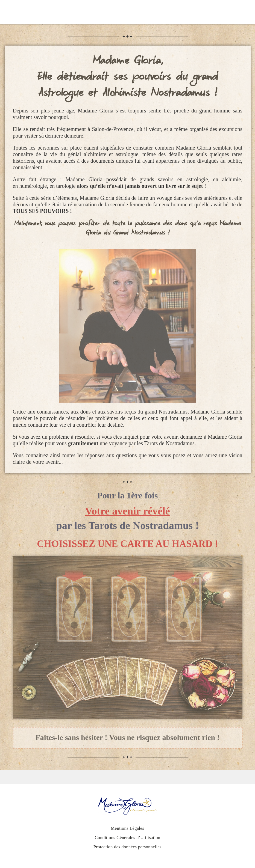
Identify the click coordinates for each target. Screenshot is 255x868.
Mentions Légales (127, 828)
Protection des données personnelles (127, 847)
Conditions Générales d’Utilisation (127, 838)
